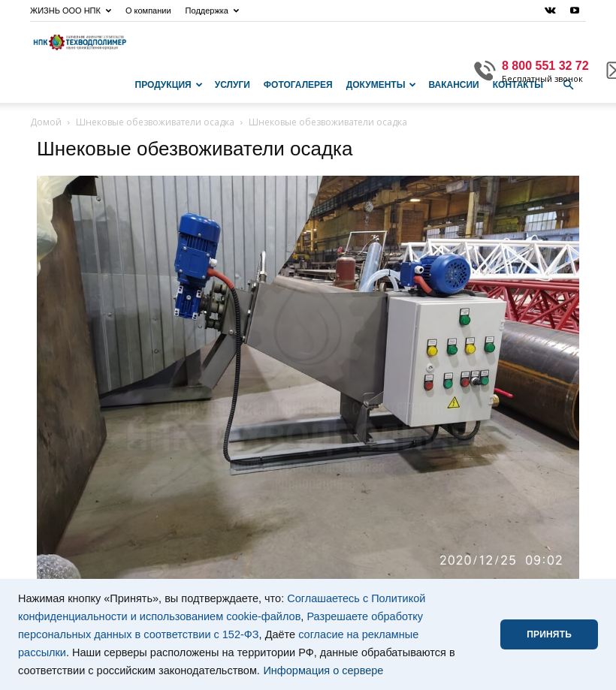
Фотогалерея (298, 85)
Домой (46, 122)
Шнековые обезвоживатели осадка (155, 122)
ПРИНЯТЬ (549, 634)
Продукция (169, 85)
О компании (148, 11)
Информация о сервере (323, 670)
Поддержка (212, 11)
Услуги (233, 85)
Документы (382, 85)
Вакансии (453, 85)
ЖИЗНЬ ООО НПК (71, 11)
